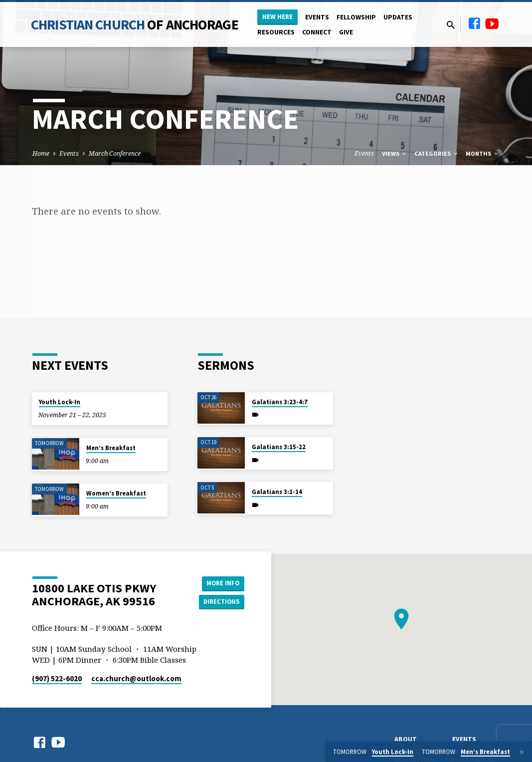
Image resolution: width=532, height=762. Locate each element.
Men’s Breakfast (111, 448)
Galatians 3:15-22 (279, 447)
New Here (277, 17)
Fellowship (356, 17)
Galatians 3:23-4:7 (280, 402)
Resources (276, 32)
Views (395, 153)
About (406, 739)
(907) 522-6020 (57, 678)
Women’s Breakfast (116, 493)
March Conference (115, 153)
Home (41, 153)
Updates (398, 17)
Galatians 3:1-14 (277, 492)
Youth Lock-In (60, 402)
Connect (317, 32)
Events (317, 17)
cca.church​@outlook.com (136, 678)
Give (346, 32)
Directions (219, 602)
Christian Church (135, 24)
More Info (219, 582)
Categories (437, 153)
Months (483, 153)
